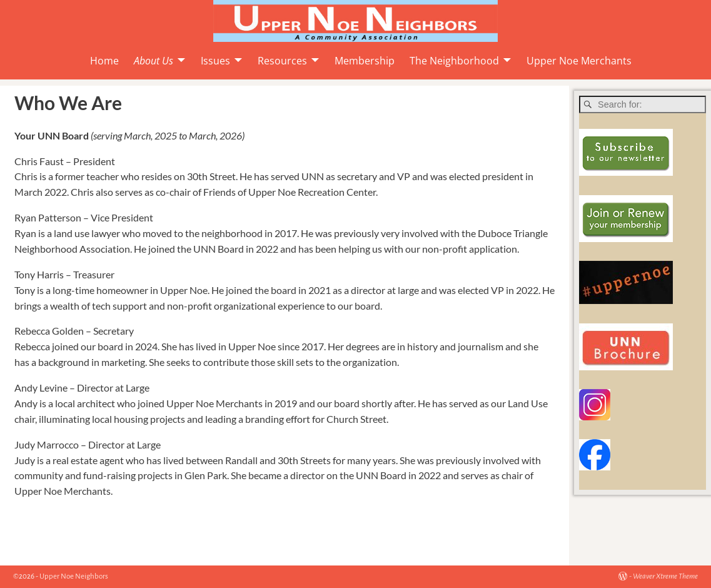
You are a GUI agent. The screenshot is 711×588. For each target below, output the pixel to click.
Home (104, 61)
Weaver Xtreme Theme (665, 576)
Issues (215, 61)
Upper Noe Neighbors (74, 576)
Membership (365, 61)
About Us (154, 61)
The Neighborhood (454, 61)
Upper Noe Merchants (579, 61)
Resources (282, 61)
